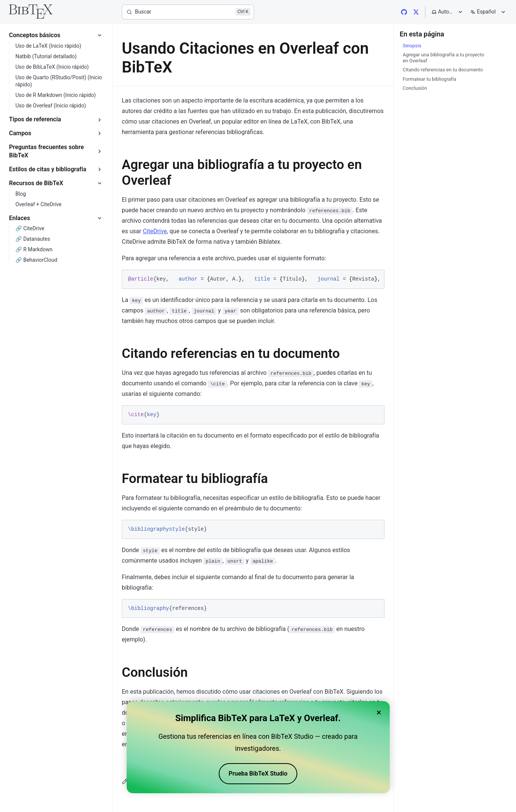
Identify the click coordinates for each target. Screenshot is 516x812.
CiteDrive (155, 231)
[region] (253, 279)
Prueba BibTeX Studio (258, 774)
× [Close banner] (379, 712)
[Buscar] (188, 12)
